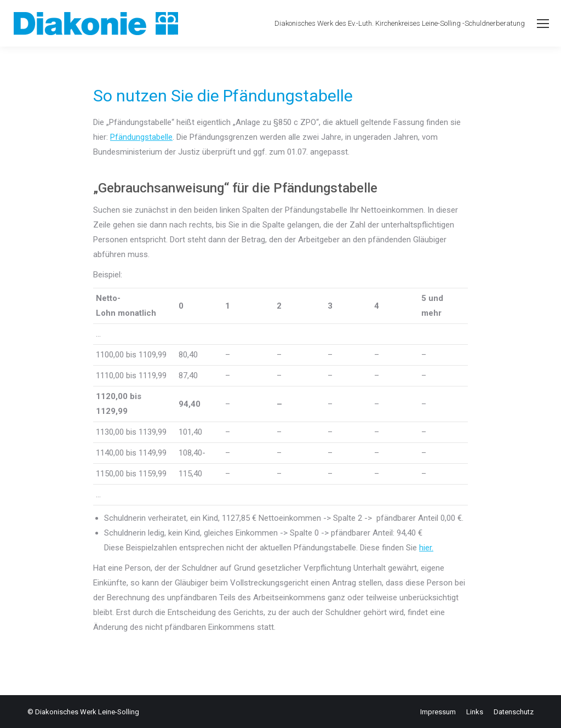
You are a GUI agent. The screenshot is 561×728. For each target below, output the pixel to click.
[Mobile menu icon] (543, 24)
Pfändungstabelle (141, 137)
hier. (426, 548)
